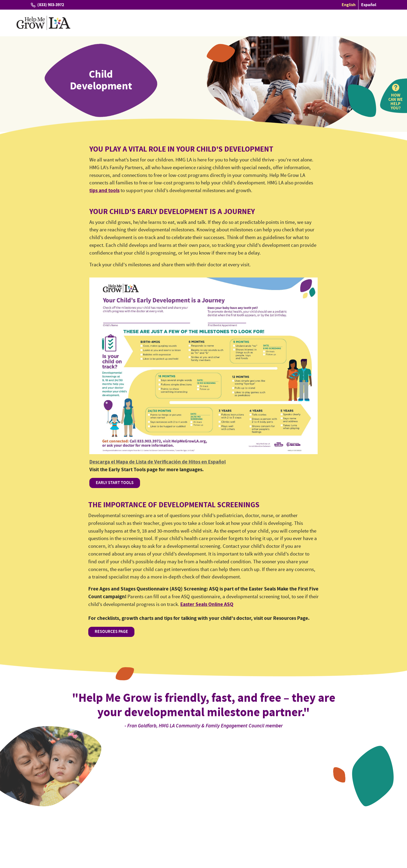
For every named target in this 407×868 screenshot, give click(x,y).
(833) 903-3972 (51, 5)
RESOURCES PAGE (111, 632)
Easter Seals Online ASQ (207, 605)
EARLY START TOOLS (115, 483)
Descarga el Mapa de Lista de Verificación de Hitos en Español (157, 462)
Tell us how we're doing (52, 831)
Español (369, 5)
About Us (316, 23)
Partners (234, 23)
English (349, 5)
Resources (261, 23)
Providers (208, 23)
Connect (291, 23)
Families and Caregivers (164, 23)
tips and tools (104, 191)
